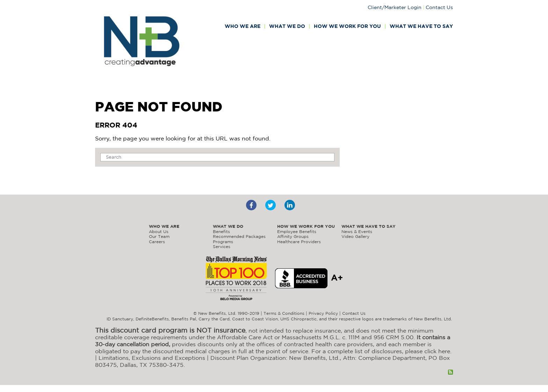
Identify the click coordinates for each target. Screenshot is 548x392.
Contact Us (354, 313)
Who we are (164, 227)
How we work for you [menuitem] (347, 27)
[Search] (217, 157)
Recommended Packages (239, 236)
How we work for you (306, 227)
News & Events (357, 231)
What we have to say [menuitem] (421, 27)
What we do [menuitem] (287, 27)
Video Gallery (355, 236)
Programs (223, 242)
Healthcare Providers (299, 242)
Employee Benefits (297, 231)
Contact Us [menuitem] (439, 7)
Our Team (159, 236)
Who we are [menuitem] (243, 27)
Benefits (221, 231)
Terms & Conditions (284, 313)
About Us (159, 231)
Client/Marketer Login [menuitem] (395, 7)
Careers (157, 242)
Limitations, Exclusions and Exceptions (152, 358)
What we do (228, 227)
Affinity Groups (293, 236)
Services (222, 246)
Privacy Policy (323, 313)
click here (437, 351)
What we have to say (369, 227)
